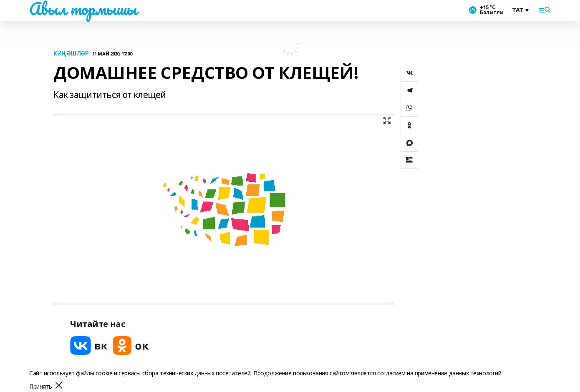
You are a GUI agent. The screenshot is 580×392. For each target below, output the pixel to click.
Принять (41, 387)
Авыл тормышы (83, 9)
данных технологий (475, 373)
